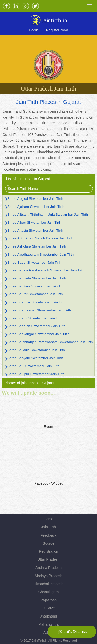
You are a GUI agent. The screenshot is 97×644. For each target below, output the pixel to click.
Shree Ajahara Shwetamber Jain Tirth (36, 207)
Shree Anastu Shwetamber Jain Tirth (35, 231)
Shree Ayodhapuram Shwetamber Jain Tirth (40, 254)
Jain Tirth (48, 527)
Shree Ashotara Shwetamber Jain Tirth (37, 246)
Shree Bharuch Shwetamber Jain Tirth (36, 326)
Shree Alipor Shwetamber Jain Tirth (34, 222)
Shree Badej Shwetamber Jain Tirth (34, 262)
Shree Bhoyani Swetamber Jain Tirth (35, 358)
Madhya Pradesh (49, 576)
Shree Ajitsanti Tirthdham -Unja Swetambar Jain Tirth (48, 214)
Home (48, 519)
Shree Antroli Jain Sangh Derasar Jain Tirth (40, 238)
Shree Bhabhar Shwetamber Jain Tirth (36, 302)
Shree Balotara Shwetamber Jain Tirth (36, 286)
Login (34, 30)
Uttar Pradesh (48, 559)
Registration (48, 551)
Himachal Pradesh (48, 584)
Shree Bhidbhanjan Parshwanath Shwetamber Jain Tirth (50, 342)
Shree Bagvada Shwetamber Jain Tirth (37, 278)
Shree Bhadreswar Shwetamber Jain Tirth (39, 310)
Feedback (48, 535)
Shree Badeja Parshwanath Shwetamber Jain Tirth (46, 270)
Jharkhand (48, 616)
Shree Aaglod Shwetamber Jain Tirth (35, 199)
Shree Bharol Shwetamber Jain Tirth (35, 318)
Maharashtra (48, 624)
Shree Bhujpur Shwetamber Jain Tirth (36, 374)
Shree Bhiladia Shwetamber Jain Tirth (36, 350)
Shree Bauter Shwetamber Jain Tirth (35, 294)
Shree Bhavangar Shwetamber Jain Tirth (38, 334)
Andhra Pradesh (48, 568)
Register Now (57, 30)
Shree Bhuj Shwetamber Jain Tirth (33, 366)
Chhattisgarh (48, 592)
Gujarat (49, 608)
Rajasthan (48, 600)
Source (48, 543)
